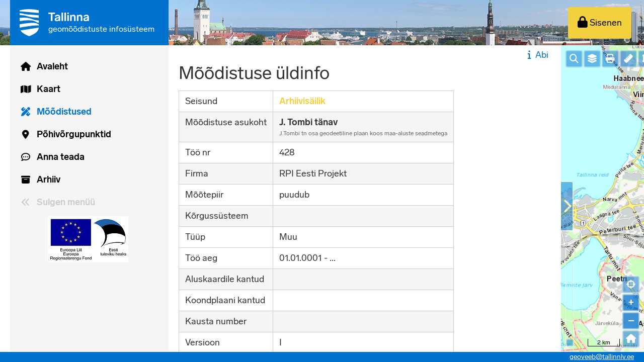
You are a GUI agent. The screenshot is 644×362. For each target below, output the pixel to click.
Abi (537, 55)
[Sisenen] (600, 23)
